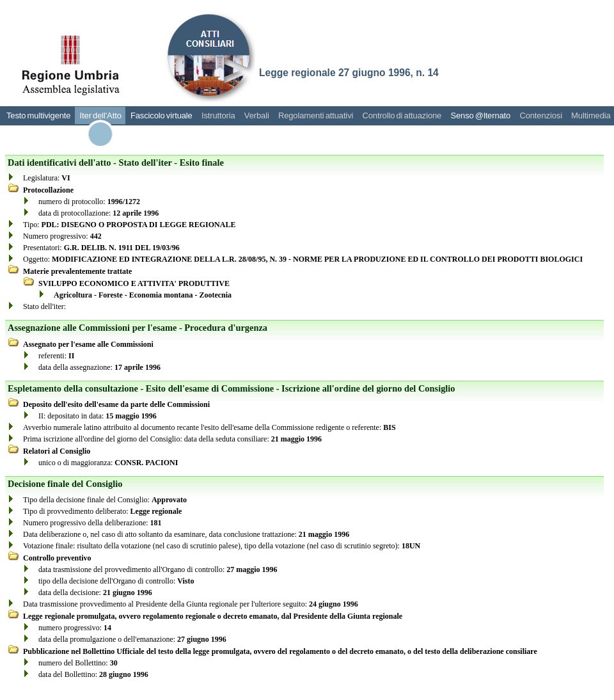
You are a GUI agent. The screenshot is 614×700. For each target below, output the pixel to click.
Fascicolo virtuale (161, 115)
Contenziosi (541, 115)
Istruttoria (218, 115)
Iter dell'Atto (101, 115)
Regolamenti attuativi (316, 115)
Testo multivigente (38, 115)
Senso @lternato (480, 115)
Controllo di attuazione (402, 115)
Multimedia (591, 115)
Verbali (257, 115)
